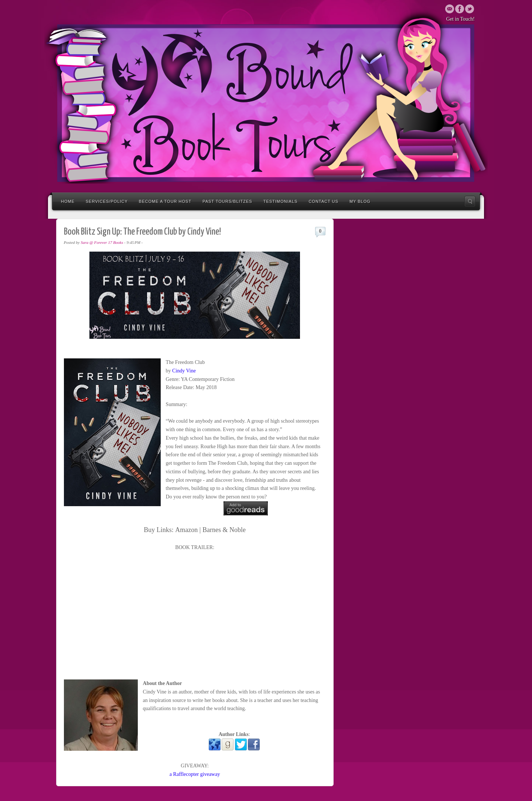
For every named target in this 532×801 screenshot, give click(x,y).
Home (68, 201)
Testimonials (281, 201)
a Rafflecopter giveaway (195, 774)
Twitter (460, 9)
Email (450, 9)
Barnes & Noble (224, 530)
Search (470, 201)
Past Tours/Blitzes (227, 201)
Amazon (186, 530)
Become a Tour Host (165, 201)
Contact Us (323, 201)
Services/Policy (107, 201)
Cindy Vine (184, 371)
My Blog (360, 201)
